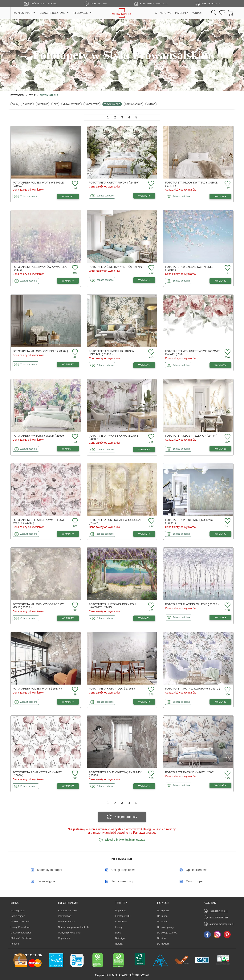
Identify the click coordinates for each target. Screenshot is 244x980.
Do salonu (163, 921)
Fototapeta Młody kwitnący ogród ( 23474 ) (192, 184)
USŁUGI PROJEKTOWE (52, 13)
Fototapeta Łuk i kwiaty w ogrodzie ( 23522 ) (116, 521)
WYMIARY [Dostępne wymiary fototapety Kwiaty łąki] (144, 702)
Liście (121, 933)
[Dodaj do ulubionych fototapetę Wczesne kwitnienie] (227, 268)
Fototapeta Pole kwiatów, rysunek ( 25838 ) (115, 774)
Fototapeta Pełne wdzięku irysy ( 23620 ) (189, 521)
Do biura (163, 938)
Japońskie (43, 104)
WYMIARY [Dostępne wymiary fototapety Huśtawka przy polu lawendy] (144, 618)
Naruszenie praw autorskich (73, 927)
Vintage (152, 104)
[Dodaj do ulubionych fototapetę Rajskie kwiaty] (227, 774)
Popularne (121, 910)
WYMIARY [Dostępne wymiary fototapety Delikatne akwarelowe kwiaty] (68, 534)
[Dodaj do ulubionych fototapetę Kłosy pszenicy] (227, 437)
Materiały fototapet (21, 933)
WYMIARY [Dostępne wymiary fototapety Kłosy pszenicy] (221, 449)
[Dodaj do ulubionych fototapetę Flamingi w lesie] (227, 605)
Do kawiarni (164, 944)
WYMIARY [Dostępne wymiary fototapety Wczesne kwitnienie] (221, 281)
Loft (56, 104)
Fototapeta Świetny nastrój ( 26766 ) (116, 267)
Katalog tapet (18, 910)
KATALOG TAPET (23, 13)
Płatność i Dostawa (21, 938)
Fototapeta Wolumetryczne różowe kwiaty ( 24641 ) (193, 353)
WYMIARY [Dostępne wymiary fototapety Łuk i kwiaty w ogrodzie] (144, 534)
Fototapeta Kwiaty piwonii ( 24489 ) (114, 183)
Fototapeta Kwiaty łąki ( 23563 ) (112, 689)
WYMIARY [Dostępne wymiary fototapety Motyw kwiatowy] (221, 702)
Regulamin (64, 938)
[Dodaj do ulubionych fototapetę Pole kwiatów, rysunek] (151, 774)
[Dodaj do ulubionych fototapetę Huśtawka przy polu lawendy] (151, 605)
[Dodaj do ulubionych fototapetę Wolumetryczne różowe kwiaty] (227, 352)
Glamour (28, 104)
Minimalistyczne (71, 104)
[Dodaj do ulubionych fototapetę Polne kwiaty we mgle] (75, 184)
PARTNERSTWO (163, 13)
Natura (121, 944)
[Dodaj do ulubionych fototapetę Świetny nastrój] (151, 268)
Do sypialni (163, 910)
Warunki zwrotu (66, 922)
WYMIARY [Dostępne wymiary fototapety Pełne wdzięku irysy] (221, 534)
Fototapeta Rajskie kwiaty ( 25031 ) (191, 772)
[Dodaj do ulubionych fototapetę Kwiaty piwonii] (151, 184)
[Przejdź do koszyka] (231, 13)
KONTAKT (197, 13)
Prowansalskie (112, 104)
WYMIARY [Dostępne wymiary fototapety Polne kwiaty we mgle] (68, 197)
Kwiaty (121, 927)
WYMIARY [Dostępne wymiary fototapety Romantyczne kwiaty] (68, 786)
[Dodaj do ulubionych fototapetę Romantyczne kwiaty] (75, 774)
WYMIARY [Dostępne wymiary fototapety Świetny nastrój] (144, 280)
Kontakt (15, 944)
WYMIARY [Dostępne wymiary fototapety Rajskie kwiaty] (221, 785)
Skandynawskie (133, 104)
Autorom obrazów (68, 910)
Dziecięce (121, 938)
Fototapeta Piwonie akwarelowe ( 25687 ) (114, 437)
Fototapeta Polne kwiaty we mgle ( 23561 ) (38, 184)
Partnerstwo (65, 916)
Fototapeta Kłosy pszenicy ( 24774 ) (191, 436)
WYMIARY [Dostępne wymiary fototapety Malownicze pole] (68, 364)
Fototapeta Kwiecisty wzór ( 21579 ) (39, 436)
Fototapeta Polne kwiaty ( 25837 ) (37, 689)
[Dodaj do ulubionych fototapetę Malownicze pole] (75, 352)
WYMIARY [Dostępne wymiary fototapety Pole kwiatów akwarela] (68, 281)
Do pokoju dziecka (167, 933)
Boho (15, 104)
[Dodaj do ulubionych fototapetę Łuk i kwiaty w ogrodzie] (151, 521)
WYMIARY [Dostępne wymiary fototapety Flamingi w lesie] (221, 618)
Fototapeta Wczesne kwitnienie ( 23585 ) (189, 268)
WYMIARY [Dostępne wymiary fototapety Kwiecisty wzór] (68, 449)
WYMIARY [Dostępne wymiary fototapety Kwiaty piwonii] (144, 196)
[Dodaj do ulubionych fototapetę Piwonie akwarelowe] (151, 437)
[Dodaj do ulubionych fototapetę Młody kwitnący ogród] (227, 184)
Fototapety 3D (123, 916)
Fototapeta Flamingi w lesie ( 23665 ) (192, 604)
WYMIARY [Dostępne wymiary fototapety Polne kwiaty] (68, 702)
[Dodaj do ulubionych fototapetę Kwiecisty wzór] (75, 437)
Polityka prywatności (69, 933)
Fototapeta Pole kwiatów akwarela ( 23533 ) (39, 268)
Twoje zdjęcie (18, 916)
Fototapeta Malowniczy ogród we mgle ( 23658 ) (39, 606)
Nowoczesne (92, 104)
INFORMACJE (80, 13)
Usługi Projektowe (20, 927)
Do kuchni (163, 916)
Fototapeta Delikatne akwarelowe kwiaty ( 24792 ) (39, 521)
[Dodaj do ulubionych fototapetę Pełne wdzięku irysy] (227, 521)
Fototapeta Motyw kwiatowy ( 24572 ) (193, 689)
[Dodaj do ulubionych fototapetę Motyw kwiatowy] (227, 690)
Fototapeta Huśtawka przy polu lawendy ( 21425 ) (113, 606)
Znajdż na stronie (20, 922)
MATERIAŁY (182, 13)
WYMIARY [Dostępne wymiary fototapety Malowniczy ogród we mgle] (68, 618)
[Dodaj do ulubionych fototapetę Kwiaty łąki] (151, 690)
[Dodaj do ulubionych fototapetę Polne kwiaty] (75, 690)
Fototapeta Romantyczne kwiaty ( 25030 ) (37, 774)
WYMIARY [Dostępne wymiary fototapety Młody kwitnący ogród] (221, 197)
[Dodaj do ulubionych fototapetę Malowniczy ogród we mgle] (75, 605)
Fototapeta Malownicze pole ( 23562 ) (40, 351)
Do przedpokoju (166, 927)
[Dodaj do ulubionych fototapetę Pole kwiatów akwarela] (75, 268)
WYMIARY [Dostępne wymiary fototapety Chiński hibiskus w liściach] (144, 365)
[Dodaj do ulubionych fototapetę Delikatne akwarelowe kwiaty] (75, 521)
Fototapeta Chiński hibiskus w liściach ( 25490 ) (111, 353)
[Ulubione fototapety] (222, 13)
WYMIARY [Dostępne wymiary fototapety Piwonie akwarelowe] (144, 449)
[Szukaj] (214, 13)
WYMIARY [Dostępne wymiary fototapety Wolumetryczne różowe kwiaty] (221, 365)
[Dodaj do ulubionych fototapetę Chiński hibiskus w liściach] (151, 352)
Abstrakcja (121, 921)
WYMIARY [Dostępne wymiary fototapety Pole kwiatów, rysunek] (144, 786)
